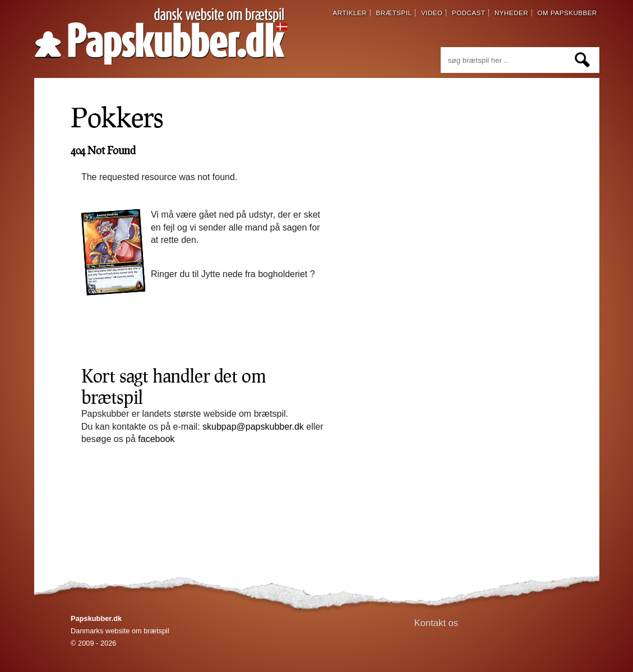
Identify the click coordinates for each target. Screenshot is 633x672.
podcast (469, 13)
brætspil (394, 13)
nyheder (511, 13)
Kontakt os (436, 623)
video (432, 13)
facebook (156, 439)
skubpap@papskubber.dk (253, 427)
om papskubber (567, 13)
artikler (350, 13)
